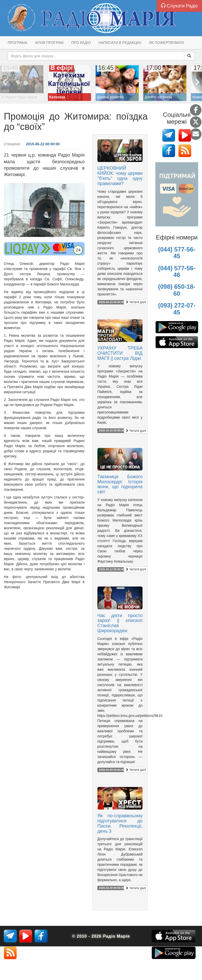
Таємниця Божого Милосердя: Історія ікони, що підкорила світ (120, 484)
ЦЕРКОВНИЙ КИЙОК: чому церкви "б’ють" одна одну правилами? (120, 176)
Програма (17, 43)
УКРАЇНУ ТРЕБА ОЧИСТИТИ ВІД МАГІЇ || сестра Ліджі (120, 353)
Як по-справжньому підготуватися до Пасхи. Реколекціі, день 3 (120, 823)
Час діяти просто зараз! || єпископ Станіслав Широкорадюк (120, 623)
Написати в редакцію (120, 43)
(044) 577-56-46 (177, 271)
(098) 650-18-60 (177, 290)
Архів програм (49, 43)
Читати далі (136, 302)
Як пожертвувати (166, 43)
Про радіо (81, 43)
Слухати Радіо (179, 6)
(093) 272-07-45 (177, 309)
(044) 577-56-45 (177, 253)
